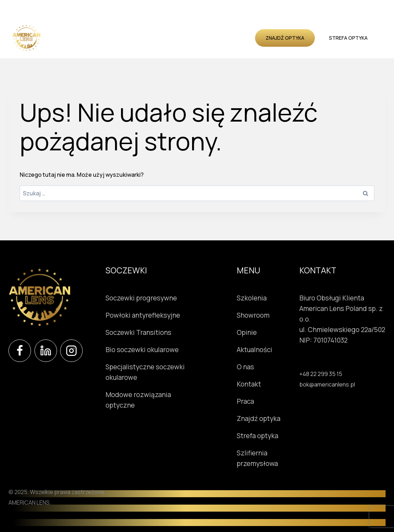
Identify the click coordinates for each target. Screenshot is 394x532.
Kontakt (191, 46)
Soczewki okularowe (77, 29)
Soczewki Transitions (138, 332)
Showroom (203, 29)
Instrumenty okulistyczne (146, 29)
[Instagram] (71, 351)
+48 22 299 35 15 (321, 374)
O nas (166, 46)
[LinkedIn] (46, 351)
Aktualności (135, 46)
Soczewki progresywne (141, 298)
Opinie (104, 46)
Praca (246, 401)
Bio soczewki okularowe (142, 350)
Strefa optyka (348, 38)
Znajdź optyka (285, 38)
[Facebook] (20, 351)
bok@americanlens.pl (327, 384)
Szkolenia (237, 29)
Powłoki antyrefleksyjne (143, 315)
